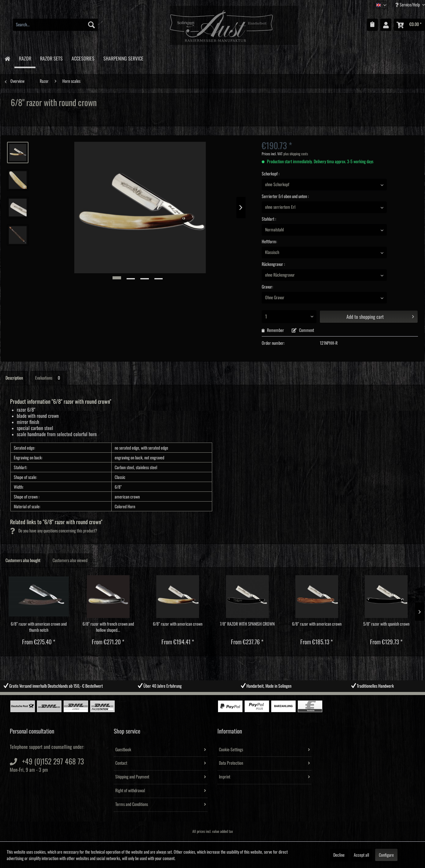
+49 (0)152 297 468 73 (53, 762)
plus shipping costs (296, 154)
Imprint (225, 777)
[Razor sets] (51, 58)
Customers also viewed (70, 561)
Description (14, 378)
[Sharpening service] (123, 58)
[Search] (91, 25)
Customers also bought (23, 561)
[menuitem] (55, 25)
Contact (121, 763)
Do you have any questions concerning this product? (54, 531)
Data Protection (231, 763)
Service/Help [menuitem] (408, 5)
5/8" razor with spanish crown (386, 624)
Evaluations (49, 378)
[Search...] (55, 25)
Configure (386, 855)
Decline (339, 855)
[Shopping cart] (409, 25)
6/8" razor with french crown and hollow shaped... (108, 627)
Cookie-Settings (231, 750)
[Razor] (25, 58)
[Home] (7, 58)
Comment (303, 330)
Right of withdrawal (130, 791)
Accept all (361, 855)
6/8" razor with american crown (178, 624)
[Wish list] (372, 25)
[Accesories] (83, 58)
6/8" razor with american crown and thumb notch (39, 627)
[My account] (386, 25)
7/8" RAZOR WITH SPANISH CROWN (247, 624)
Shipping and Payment (132, 777)
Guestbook (123, 750)
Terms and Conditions (132, 804)
